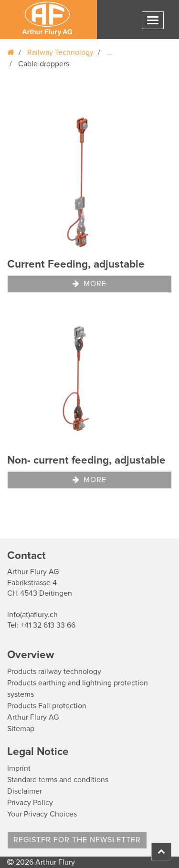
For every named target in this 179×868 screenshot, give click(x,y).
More (89, 284)
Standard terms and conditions (58, 780)
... (109, 52)
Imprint (19, 768)
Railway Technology (60, 52)
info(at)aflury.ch (32, 615)
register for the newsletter (77, 840)
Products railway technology (54, 672)
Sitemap (21, 729)
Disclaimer (25, 791)
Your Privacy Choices (42, 814)
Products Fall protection (47, 706)
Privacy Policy (30, 803)
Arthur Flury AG (33, 717)
